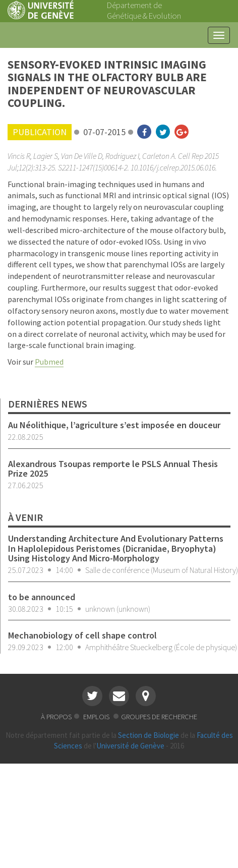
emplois (97, 716)
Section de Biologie (148, 735)
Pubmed (49, 362)
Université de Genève (130, 746)
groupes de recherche (159, 716)
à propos (56, 716)
